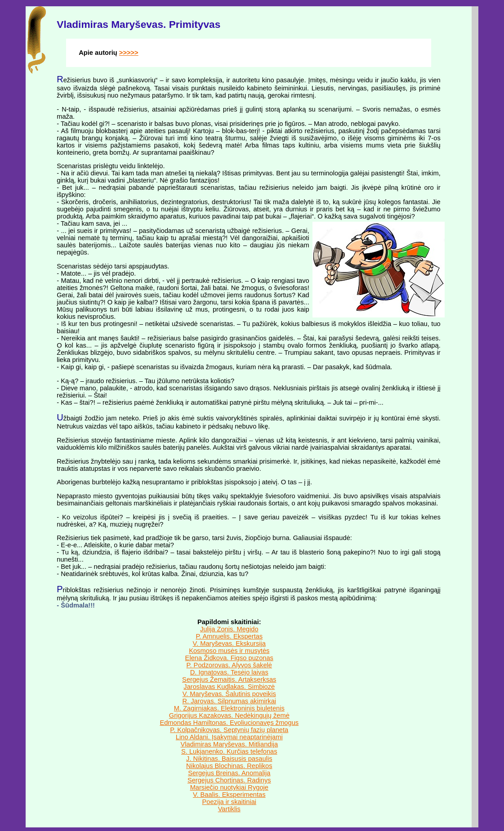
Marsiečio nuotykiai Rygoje (229, 787)
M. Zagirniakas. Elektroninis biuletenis (229, 708)
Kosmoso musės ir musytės (229, 651)
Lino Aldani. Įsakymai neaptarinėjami (229, 737)
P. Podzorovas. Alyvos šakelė (229, 665)
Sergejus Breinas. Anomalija (229, 773)
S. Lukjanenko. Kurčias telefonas (229, 751)
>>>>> (129, 53)
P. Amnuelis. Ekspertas (229, 636)
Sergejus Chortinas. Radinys (229, 780)
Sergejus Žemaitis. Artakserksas (229, 679)
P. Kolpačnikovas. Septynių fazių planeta (229, 730)
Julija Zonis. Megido (229, 629)
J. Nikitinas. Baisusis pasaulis (229, 759)
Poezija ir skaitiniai (230, 802)
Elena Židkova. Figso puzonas (229, 658)
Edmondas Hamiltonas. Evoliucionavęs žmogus (229, 723)
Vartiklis (229, 809)
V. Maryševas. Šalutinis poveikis (229, 694)
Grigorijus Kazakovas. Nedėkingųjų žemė (229, 715)
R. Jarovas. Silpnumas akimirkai (230, 701)
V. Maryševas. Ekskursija (229, 643)
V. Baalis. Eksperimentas (229, 795)
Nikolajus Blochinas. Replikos (229, 766)
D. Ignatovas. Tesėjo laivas (229, 672)
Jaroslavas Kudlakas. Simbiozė (229, 687)
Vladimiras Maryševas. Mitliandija (229, 744)
